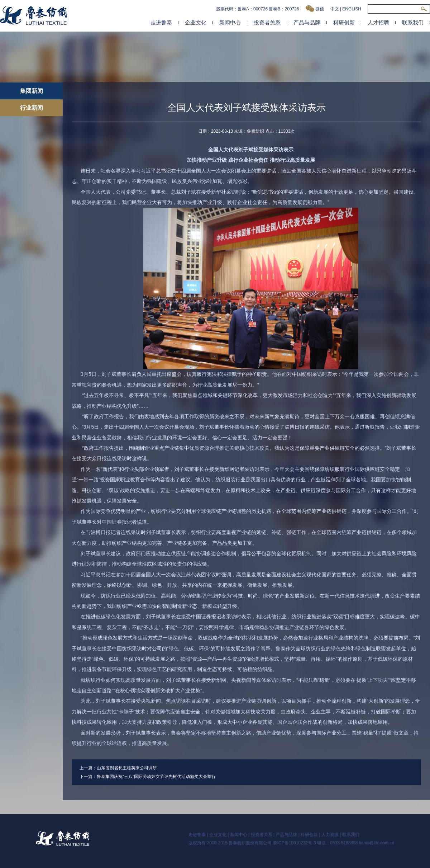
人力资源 (330, 835)
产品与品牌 (307, 22)
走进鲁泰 (161, 22)
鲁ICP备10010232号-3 (295, 843)
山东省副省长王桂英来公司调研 (127, 768)
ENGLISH (352, 9)
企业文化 (196, 22)
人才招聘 (378, 22)
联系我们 (413, 22)
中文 (335, 9)
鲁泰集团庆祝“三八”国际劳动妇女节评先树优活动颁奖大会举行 (156, 777)
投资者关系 (267, 22)
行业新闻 (32, 108)
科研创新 (344, 22)
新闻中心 (230, 22)
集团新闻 (32, 91)
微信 (315, 9)
